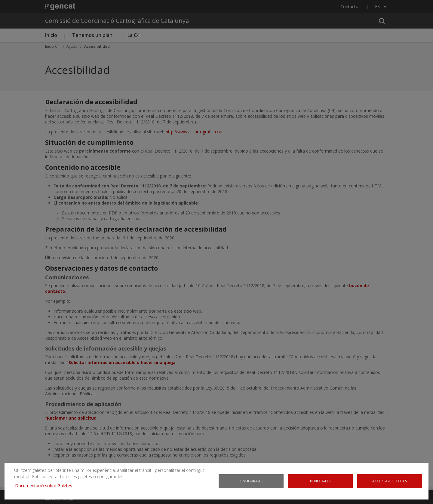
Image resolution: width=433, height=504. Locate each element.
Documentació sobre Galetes (46, 486)
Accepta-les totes (390, 481)
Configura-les (251, 481)
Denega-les (320, 481)
